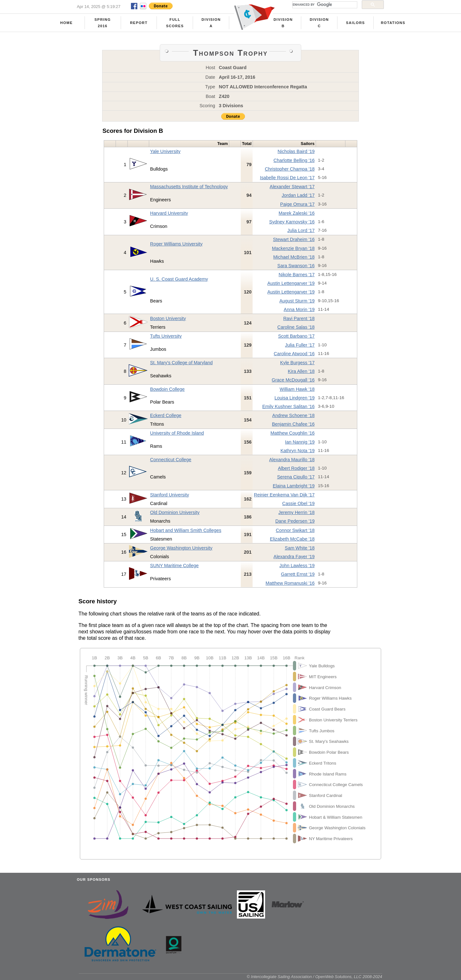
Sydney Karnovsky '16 (292, 222)
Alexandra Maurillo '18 (292, 460)
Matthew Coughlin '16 (293, 433)
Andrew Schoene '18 (293, 415)
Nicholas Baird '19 (296, 151)
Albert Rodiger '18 (296, 468)
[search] (324, 5)
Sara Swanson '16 (296, 266)
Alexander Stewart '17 (292, 187)
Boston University (168, 318)
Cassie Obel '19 (299, 503)
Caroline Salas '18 (296, 327)
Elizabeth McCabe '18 (292, 539)
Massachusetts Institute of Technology (189, 187)
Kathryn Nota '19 (298, 451)
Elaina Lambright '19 (294, 486)
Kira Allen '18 (301, 371)
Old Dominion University (175, 512)
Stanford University (170, 495)
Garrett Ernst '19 (298, 574)
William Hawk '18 (297, 389)
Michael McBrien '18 (294, 257)
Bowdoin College (167, 389)
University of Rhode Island (177, 433)
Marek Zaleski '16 (296, 213)
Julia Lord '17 (301, 230)
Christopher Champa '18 (290, 169)
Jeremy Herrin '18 (297, 512)
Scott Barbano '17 (296, 336)
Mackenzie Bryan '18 (293, 248)
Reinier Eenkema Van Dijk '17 (284, 495)
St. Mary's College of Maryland (182, 363)
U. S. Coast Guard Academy (179, 279)
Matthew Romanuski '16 (290, 583)
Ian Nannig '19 (300, 442)
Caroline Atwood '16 (294, 354)
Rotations (393, 23)
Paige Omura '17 (297, 204)
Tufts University (166, 336)
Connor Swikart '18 (295, 530)
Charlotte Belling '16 (294, 160)
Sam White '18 (300, 548)
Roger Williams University (176, 244)
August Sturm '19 (297, 301)
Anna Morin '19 (299, 309)
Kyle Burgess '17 (297, 363)
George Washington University (181, 548)
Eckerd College (166, 415)
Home (66, 23)
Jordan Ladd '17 (298, 195)
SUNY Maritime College (174, 566)
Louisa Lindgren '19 (294, 398)
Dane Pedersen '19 (295, 521)
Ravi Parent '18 (299, 318)
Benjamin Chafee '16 (293, 424)
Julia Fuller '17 (300, 345)
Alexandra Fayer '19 (294, 557)
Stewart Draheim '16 (294, 239)
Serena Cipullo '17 (296, 477)
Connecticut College (171, 460)
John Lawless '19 (297, 566)
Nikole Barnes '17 (296, 275)
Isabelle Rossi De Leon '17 (287, 178)
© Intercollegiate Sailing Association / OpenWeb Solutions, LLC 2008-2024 (315, 977)
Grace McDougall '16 (293, 380)
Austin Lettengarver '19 (291, 283)
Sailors (356, 23)
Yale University (165, 151)
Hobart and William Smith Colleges (186, 530)
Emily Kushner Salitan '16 (288, 406)
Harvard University (169, 213)
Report (139, 23)
